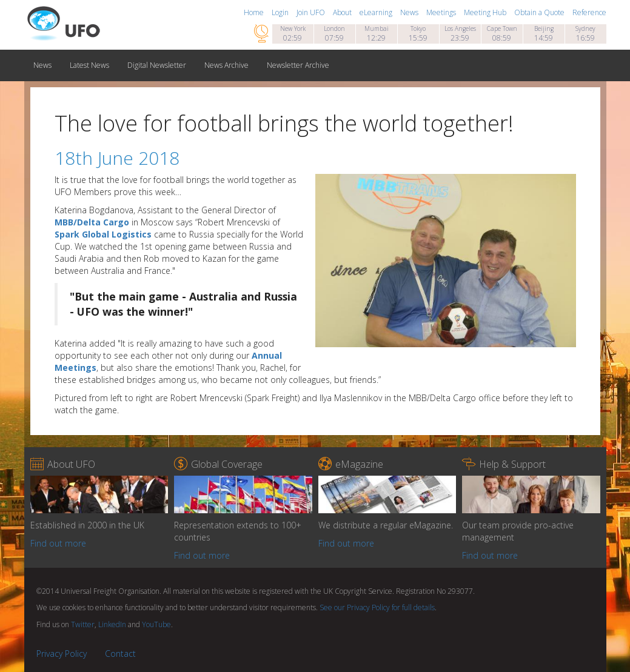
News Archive (226, 65)
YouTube (156, 624)
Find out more (58, 543)
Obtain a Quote (540, 12)
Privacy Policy (62, 654)
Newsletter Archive (298, 65)
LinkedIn (112, 624)
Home (255, 12)
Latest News (89, 65)
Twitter (83, 624)
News (410, 12)
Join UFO (312, 12)
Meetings (442, 12)
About (343, 12)
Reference (589, 12)
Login (281, 12)
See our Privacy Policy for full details (377, 607)
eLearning (377, 12)
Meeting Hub (486, 12)
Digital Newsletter (157, 65)
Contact (120, 654)
